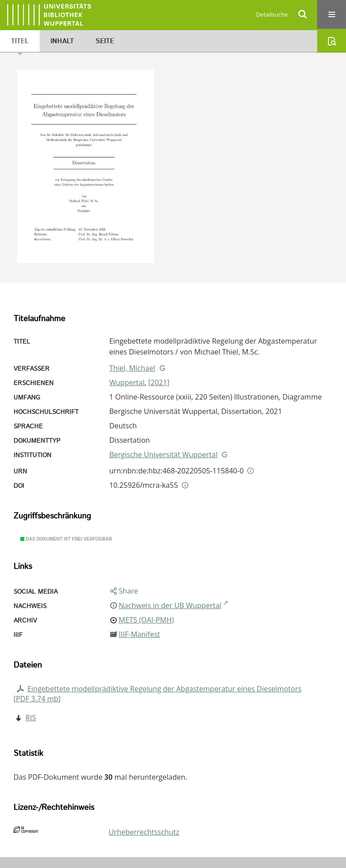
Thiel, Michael (132, 368)
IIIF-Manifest (140, 634)
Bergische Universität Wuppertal (163, 454)
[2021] (159, 382)
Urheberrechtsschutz (144, 832)
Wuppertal (127, 382)
